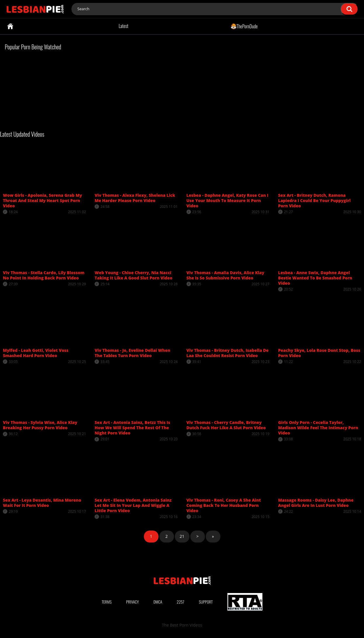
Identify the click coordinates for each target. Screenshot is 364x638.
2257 (181, 602)
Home (10, 26)
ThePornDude (244, 26)
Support (206, 602)
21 (182, 536)
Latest (123, 26)
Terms (107, 602)
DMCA (158, 602)
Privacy (133, 602)
